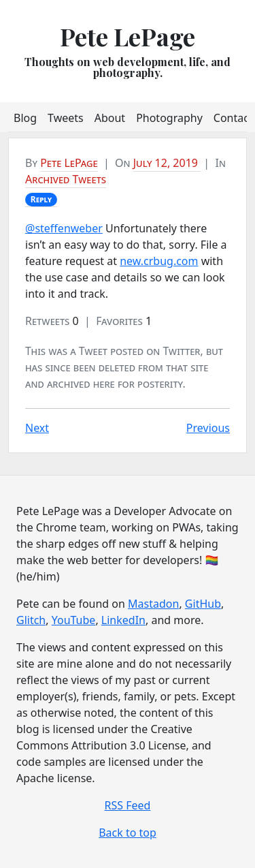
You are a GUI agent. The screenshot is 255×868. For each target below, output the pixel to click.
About (110, 118)
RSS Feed (128, 805)
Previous (208, 428)
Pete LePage (128, 36)
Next (37, 428)
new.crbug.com (159, 261)
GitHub (203, 604)
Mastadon (153, 604)
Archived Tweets (66, 179)
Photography (169, 118)
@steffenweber (64, 228)
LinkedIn (123, 620)
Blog (25, 118)
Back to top (128, 833)
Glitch (31, 620)
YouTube (74, 620)
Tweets (66, 118)
